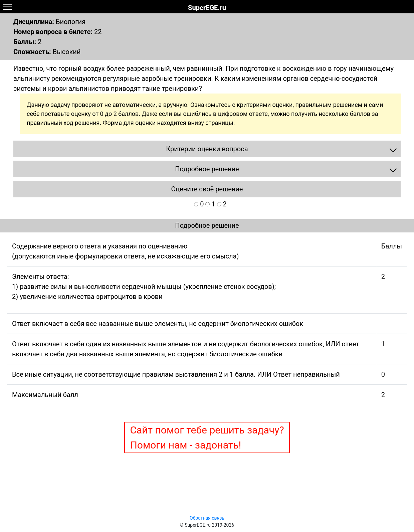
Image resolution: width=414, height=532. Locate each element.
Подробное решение (207, 225)
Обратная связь (207, 518)
